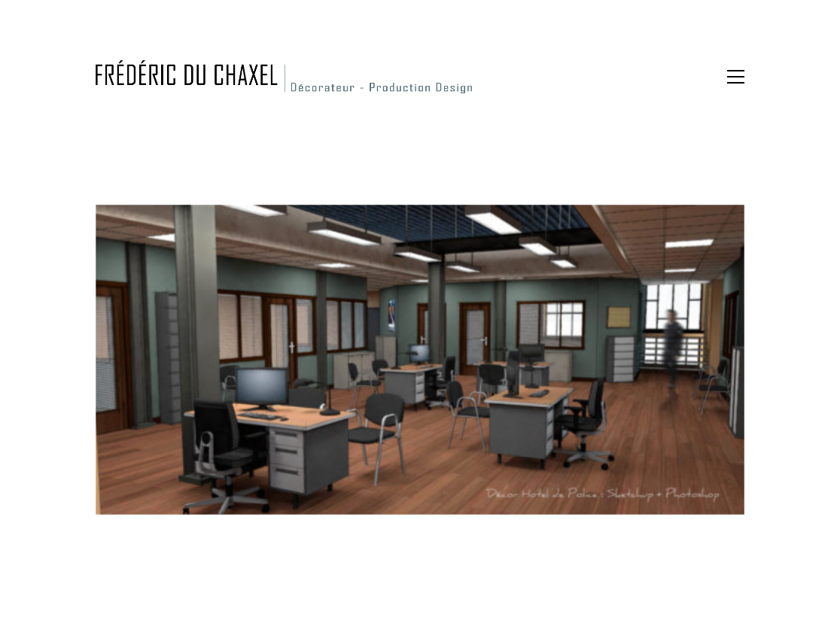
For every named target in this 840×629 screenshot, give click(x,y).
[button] (736, 77)
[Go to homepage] (284, 77)
